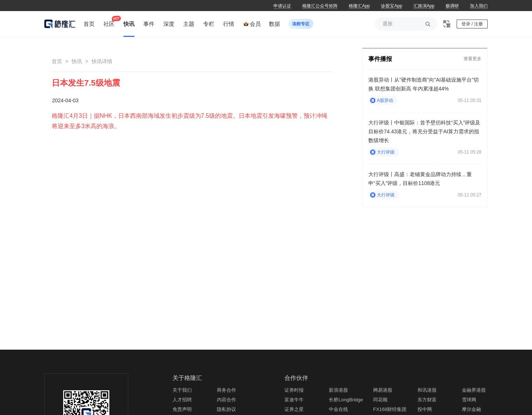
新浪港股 (338, 390)
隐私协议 (226, 409)
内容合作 (226, 400)
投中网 (425, 409)
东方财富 (427, 400)
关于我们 (182, 390)
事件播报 (380, 59)
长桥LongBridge (346, 400)
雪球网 (469, 400)
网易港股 (383, 390)
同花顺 (380, 400)
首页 (57, 61)
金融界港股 (474, 390)
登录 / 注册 (472, 24)
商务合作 (226, 390)
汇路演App (424, 6)
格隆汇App (359, 6)
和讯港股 (427, 390)
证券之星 (294, 409)
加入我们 (479, 6)
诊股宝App (391, 6)
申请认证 (282, 6)
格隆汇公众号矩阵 (320, 6)
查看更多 (473, 59)
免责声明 (182, 409)
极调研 (452, 6)
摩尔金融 (471, 409)
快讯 (77, 61)
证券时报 (294, 390)
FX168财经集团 (390, 409)
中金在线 (338, 409)
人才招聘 (182, 400)
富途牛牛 (294, 400)
